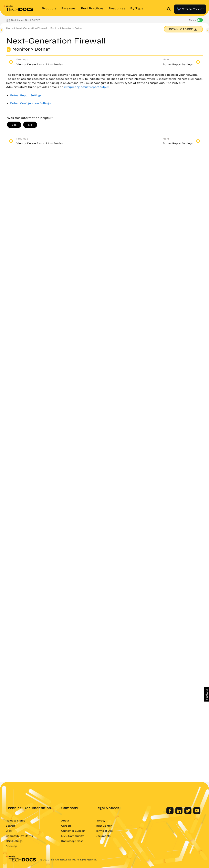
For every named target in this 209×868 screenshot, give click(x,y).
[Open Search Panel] (170, 9)
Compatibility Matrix (19, 836)
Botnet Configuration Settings (30, 103)
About (65, 820)
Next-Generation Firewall (32, 28)
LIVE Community (72, 836)
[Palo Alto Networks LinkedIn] (179, 813)
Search (10, 826)
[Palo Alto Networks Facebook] (170, 813)
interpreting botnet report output (86, 87)
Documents (103, 836)
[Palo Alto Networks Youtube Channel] (197, 813)
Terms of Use (104, 831)
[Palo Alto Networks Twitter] (188, 813)
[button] (206, 694)
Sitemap (11, 846)
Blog (9, 831)
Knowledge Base (72, 841)
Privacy (100, 820)
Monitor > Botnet (72, 28)
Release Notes (15, 820)
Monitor (55, 28)
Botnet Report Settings (26, 95)
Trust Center (104, 826)
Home (10, 28)
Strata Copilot (190, 9)
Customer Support (73, 831)
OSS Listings (14, 841)
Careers (66, 826)
